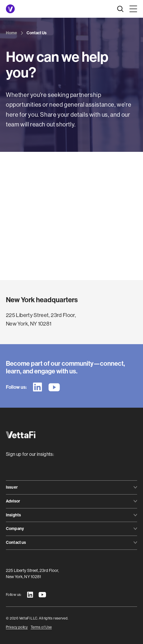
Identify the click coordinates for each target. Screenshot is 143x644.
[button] (132, 9)
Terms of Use (41, 627)
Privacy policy (17, 627)
